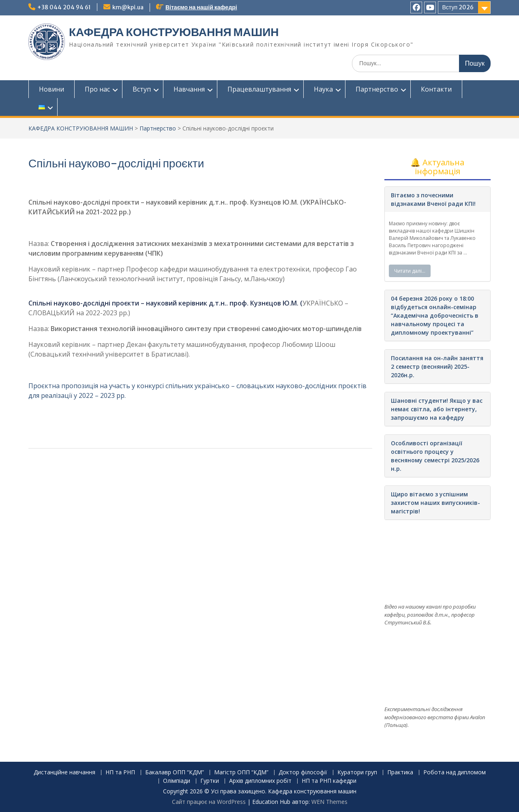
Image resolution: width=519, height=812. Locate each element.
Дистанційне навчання (64, 772)
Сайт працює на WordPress (209, 802)
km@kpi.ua (128, 7)
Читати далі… (410, 271)
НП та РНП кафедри (329, 781)
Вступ (142, 89)
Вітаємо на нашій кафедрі (201, 7)
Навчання (189, 89)
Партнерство (377, 89)
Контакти (436, 89)
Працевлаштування (259, 89)
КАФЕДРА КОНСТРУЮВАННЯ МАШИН (174, 32)
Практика (400, 772)
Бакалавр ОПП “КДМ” (175, 772)
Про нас (97, 89)
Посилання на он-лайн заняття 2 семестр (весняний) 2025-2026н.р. (437, 366)
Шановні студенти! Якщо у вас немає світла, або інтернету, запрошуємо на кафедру (437, 409)
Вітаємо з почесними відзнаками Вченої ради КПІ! (433, 199)
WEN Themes (329, 802)
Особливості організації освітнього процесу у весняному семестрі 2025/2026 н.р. (435, 456)
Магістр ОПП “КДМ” (241, 772)
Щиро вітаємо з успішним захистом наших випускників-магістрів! (435, 503)
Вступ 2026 (458, 7)
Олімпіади (177, 781)
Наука (323, 89)
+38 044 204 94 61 (64, 7)
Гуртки (210, 781)
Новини (51, 89)
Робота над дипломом (455, 772)
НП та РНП (120, 772)
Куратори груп (357, 772)
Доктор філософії (303, 772)
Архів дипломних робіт (260, 781)
